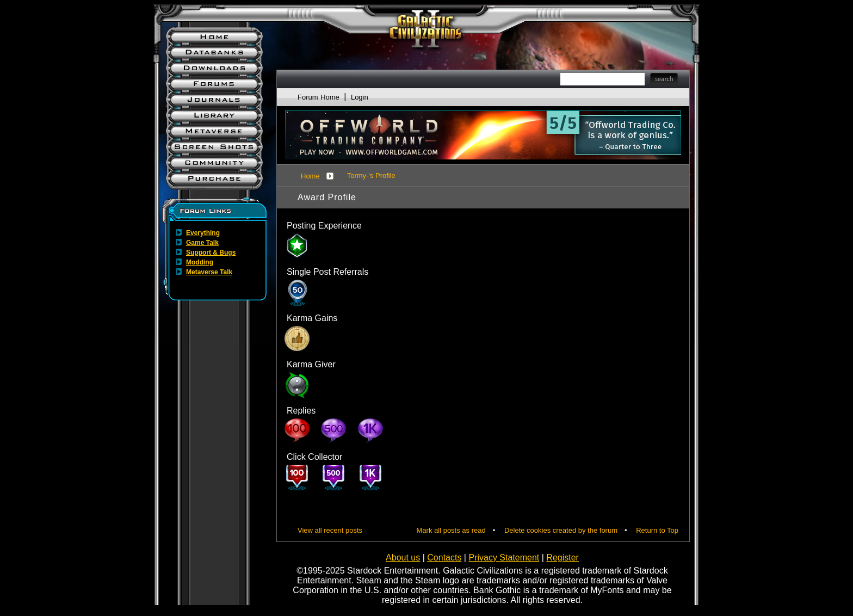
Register (563, 558)
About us (403, 558)
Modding (200, 262)
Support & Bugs (211, 252)
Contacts (444, 558)
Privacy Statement (504, 558)
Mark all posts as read (451, 530)
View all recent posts (330, 530)
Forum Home (319, 97)
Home (310, 176)
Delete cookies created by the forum (561, 530)
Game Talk (202, 243)
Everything (203, 233)
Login (360, 97)
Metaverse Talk (209, 272)
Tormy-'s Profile (371, 175)
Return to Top (657, 530)
